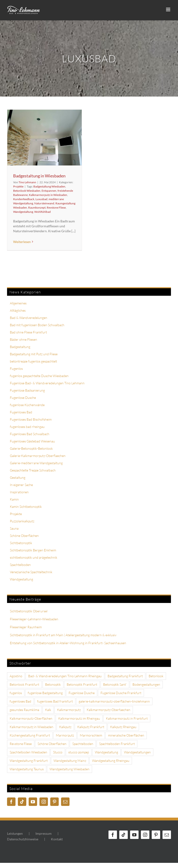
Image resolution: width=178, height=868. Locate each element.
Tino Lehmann (27, 182)
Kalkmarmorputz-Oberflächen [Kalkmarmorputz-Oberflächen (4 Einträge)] (31, 718)
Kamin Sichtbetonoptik (26, 507)
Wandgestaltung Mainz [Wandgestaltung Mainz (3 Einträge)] (70, 761)
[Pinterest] (54, 802)
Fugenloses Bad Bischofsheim (31, 419)
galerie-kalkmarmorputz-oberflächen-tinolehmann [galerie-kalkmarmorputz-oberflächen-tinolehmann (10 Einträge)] (114, 701)
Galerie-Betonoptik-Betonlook (31, 448)
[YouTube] (33, 802)
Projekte (18, 186)
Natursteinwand (44, 203)
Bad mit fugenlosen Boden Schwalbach (37, 325)
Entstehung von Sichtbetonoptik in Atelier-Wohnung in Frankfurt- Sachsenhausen (68, 643)
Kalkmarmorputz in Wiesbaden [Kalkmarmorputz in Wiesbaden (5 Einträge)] (31, 727)
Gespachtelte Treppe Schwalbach (33, 470)
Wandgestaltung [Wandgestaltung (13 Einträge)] (106, 752)
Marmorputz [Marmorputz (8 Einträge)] (65, 735)
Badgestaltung (20, 347)
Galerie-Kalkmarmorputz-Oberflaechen (38, 456)
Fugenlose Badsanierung (27, 390)
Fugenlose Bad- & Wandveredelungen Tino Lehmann (47, 383)
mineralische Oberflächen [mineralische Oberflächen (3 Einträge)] (126, 735)
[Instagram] (44, 802)
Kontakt (57, 839)
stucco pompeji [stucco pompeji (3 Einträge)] (79, 752)
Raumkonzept (37, 208)
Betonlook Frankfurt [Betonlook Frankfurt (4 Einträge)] (24, 684)
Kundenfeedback (24, 199)
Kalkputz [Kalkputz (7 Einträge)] (65, 727)
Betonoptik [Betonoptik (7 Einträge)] (53, 684)
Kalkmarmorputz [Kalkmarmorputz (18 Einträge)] (69, 710)
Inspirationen (19, 492)
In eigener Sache (21, 485)
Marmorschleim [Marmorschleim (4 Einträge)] (91, 735)
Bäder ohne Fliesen (23, 339)
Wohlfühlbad (43, 212)
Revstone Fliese (56, 208)
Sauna (14, 528)
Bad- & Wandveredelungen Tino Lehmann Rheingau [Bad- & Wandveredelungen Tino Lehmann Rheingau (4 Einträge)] (65, 676)
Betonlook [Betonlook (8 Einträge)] (156, 676)
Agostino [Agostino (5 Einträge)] (16, 676)
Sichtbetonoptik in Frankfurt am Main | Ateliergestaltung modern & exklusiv (63, 635)
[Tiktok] (22, 802)
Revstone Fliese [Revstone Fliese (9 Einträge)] (21, 744)
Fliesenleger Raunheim (26, 627)
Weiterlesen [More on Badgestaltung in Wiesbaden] (22, 242)
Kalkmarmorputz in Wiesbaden (48, 195)
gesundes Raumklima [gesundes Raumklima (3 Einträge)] (24, 710)
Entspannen (49, 191)
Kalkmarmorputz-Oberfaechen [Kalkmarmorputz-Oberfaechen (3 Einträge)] (108, 710)
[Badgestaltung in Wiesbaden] (44, 138)
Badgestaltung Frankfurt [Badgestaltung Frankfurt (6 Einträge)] (125, 676)
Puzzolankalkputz (22, 521)
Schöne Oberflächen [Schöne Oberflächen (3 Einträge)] (52, 744)
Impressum (44, 833)
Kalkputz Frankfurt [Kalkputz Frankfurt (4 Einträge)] (91, 727)
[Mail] (65, 802)
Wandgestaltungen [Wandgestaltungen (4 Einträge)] (137, 752)
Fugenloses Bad (21, 412)
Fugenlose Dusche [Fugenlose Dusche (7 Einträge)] (82, 693)
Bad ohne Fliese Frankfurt (28, 332)
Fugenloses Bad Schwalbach (30, 434)
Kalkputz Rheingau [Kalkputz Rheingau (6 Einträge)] (123, 727)
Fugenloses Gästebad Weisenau (32, 441)
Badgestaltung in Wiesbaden (39, 176)
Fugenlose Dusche (23, 398)
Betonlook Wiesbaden (27, 191)
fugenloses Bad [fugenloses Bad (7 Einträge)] (20, 701)
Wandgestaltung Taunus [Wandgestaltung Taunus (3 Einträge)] (27, 769)
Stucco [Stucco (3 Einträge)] (58, 752)
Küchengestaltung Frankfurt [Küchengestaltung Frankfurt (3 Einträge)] (30, 735)
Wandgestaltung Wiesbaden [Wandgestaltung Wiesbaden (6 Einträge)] (70, 769)
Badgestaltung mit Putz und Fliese (34, 354)
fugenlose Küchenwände (27, 405)
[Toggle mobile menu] (168, 9)
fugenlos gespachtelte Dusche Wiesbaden (39, 376)
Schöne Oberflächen (24, 536)
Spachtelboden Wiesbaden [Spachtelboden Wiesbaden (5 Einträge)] (28, 752)
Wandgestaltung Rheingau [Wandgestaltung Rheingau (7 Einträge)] (111, 761)
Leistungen (15, 833)
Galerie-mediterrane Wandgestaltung (36, 463)
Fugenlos (16, 369)
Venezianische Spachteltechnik (31, 572)
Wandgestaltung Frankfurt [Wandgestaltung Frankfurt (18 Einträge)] (29, 761)
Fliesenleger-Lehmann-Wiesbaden (34, 619)
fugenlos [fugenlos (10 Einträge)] (16, 693)
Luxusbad (41, 199)
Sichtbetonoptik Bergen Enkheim (33, 550)
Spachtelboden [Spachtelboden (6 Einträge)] (83, 744)
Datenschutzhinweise (23, 839)
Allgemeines (18, 303)
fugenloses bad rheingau (27, 427)
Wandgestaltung (23, 212)
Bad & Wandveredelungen (29, 318)
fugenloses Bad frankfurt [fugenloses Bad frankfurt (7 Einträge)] (55, 701)
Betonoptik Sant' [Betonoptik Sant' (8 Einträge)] (115, 684)
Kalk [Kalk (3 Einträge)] (48, 710)
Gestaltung (18, 477)
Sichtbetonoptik (21, 543)
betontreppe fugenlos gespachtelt (33, 361)
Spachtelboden (20, 565)
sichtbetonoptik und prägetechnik (34, 557)
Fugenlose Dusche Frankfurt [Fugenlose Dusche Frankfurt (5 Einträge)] (121, 693)
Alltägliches (18, 310)
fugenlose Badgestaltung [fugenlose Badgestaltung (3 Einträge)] (45, 693)
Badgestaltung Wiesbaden (49, 186)
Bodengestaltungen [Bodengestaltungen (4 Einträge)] (146, 684)
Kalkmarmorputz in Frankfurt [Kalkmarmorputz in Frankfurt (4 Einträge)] (127, 718)
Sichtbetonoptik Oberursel (29, 611)
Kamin (14, 499)
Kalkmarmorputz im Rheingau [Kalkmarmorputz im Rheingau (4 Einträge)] (79, 718)
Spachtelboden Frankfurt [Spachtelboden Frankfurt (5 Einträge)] (117, 744)
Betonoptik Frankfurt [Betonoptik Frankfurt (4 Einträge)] (82, 684)
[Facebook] (11, 802)
